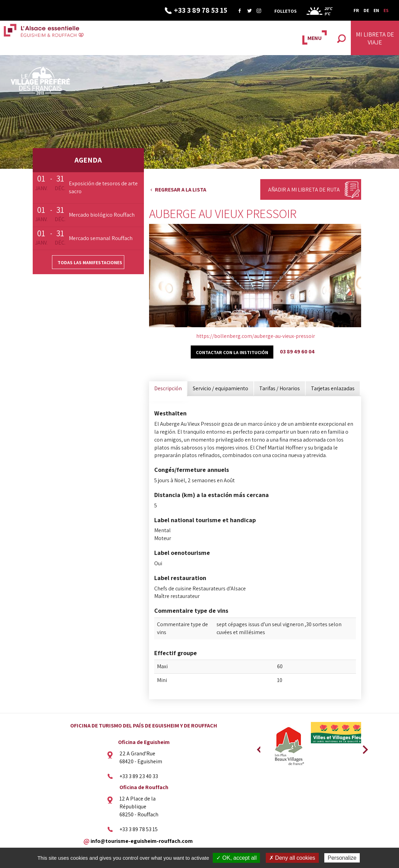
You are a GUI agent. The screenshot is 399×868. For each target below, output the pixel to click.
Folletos (286, 11)
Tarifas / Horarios (280, 388)
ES (386, 10)
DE (366, 10)
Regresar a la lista (181, 190)
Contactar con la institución (232, 352)
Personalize (342, 858)
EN (376, 10)
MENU (314, 38)
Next (363, 747)
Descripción (168, 388)
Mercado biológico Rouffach (102, 215)
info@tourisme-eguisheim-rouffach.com (142, 841)
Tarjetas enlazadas (333, 388)
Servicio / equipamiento (220, 388)
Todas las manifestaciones (90, 262)
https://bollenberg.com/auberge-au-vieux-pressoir (256, 336)
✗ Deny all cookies (292, 858)
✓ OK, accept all (236, 858)
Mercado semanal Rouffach (101, 238)
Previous (259, 747)
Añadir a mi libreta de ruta (304, 190)
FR (356, 10)
